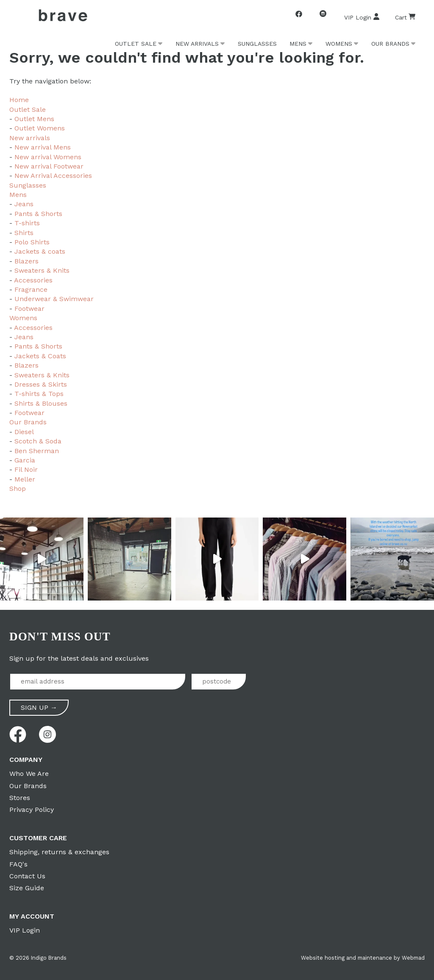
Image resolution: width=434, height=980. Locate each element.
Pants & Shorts (38, 214)
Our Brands (390, 44)
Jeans (24, 204)
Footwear (29, 309)
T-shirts (27, 223)
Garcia (25, 460)
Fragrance (31, 289)
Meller (25, 479)
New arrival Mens (43, 147)
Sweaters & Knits (42, 270)
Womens (339, 44)
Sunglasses (257, 44)
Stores (20, 798)
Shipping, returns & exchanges (59, 852)
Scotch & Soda (38, 441)
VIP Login (362, 17)
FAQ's (18, 864)
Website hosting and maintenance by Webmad (363, 958)
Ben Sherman (37, 451)
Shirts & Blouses (41, 403)
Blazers (26, 261)
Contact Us (27, 876)
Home (19, 100)
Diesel (24, 432)
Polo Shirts (32, 242)
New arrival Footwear (49, 166)
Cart (405, 17)
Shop (18, 489)
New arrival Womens (48, 157)
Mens (298, 44)
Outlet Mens (34, 119)
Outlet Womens (40, 128)
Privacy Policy (32, 810)
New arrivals (197, 44)
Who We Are (29, 774)
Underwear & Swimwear (54, 299)
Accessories (33, 280)
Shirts (24, 233)
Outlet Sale (136, 44)
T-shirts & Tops (39, 394)
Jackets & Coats (40, 356)
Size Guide (27, 888)
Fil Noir (26, 469)
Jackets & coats (40, 251)
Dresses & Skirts (41, 384)
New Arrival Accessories (53, 176)
